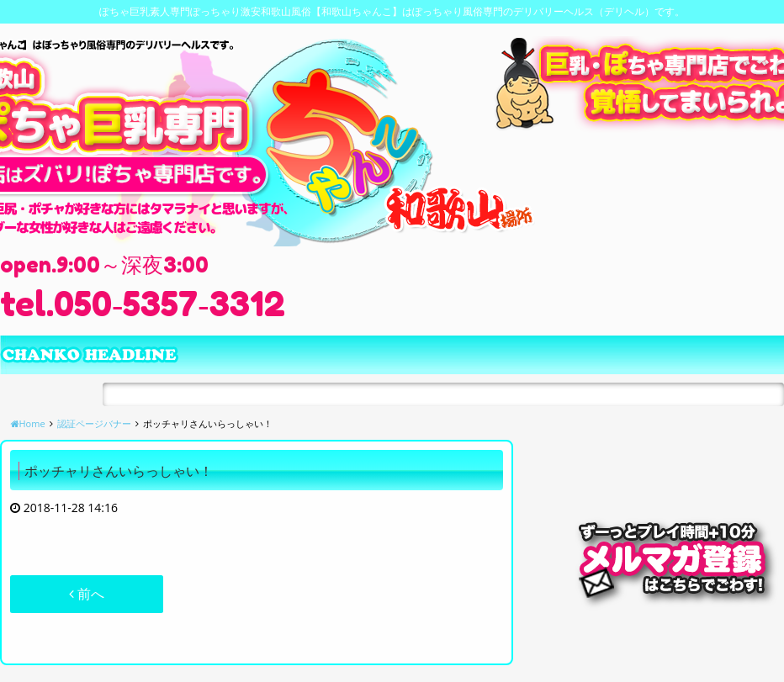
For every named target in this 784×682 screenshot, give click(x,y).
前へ (87, 594)
